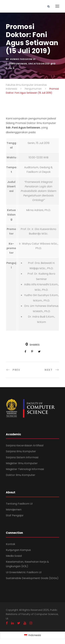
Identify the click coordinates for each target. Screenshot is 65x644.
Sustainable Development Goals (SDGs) (32, 578)
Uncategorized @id (42, 64)
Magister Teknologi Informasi (25, 469)
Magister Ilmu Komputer (22, 463)
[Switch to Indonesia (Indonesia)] (32, 635)
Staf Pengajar (15, 515)
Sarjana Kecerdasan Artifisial (25, 445)
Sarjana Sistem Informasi (22, 457)
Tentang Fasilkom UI (19, 504)
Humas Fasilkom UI (23, 59)
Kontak (11, 544)
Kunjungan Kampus (18, 550)
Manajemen (14, 510)
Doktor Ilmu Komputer (21, 475)
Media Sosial (14, 556)
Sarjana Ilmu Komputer (21, 451)
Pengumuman (18, 64)
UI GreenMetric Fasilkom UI (24, 572)
